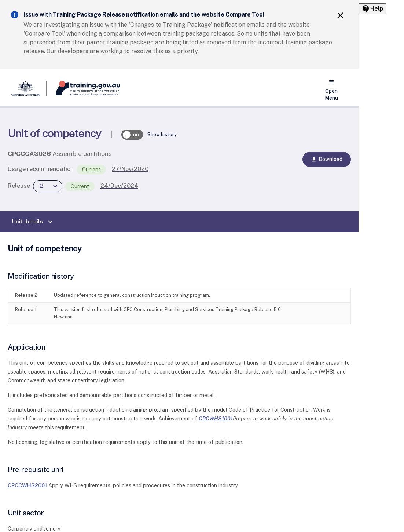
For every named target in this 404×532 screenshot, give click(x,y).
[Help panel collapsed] (372, 9)
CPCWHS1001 (216, 418)
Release (19, 186)
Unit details (33, 222)
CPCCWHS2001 (27, 485)
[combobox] (48, 186)
